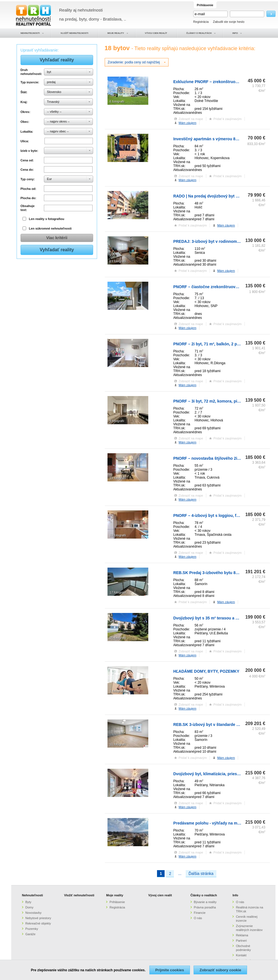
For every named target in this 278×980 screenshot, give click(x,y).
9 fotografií (117, 421)
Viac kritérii (57, 238)
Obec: (25, 122)
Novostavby (33, 913)
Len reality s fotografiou (47, 219)
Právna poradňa (205, 907)
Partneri (241, 941)
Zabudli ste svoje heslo (229, 22)
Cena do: (27, 170)
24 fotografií (118, 843)
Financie (200, 913)
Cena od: (27, 160)
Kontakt (241, 955)
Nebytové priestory (38, 918)
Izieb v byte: (29, 151)
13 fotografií (118, 535)
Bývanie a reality (205, 902)
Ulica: (25, 141)
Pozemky (32, 929)
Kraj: (24, 102)
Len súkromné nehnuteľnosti (50, 228)
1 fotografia (117, 691)
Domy (29, 907)
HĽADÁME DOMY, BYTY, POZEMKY (206, 671)
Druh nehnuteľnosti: (31, 72)
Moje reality (115, 895)
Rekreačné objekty (38, 923)
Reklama (242, 935)
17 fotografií (118, 592)
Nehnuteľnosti (32, 895)
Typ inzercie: (30, 82)
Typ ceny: (28, 179)
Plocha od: (28, 189)
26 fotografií (118, 638)
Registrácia (201, 22)
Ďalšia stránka (201, 874)
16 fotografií (118, 364)
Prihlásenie (117, 902)
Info (235, 895)
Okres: (25, 112)
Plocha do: (28, 198)
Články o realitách (204, 895)
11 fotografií (118, 159)
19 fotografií (118, 261)
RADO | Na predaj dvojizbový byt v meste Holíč (217, 196)
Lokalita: (27, 132)
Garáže (30, 934)
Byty (28, 902)
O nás (198, 918)
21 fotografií (118, 216)
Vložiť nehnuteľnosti (79, 895)
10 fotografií (118, 306)
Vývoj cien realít (160, 895)
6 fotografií (117, 101)
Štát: (24, 92)
